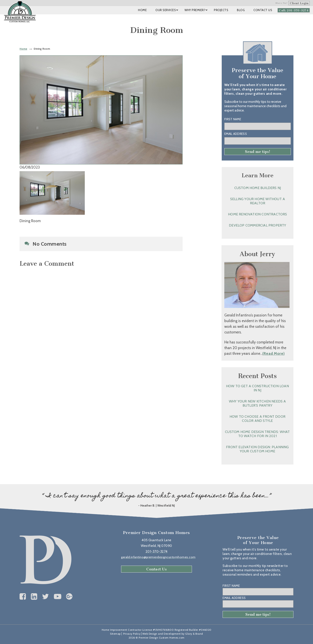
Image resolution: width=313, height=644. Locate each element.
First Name (233, 119)
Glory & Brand (194, 634)
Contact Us (156, 569)
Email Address (236, 134)
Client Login (299, 3)
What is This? (281, 3)
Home (23, 49)
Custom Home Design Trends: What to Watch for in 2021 (257, 434)
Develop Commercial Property (257, 225)
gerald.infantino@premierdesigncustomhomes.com (158, 557)
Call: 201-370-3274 (294, 10)
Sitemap (115, 634)
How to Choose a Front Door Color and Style (257, 419)
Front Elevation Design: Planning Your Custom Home (257, 449)
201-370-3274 (157, 551)
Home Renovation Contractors (257, 214)
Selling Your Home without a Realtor (258, 201)
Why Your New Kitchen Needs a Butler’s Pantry (257, 403)
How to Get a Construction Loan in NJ (257, 388)
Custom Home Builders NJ (258, 188)
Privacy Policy (132, 634)
